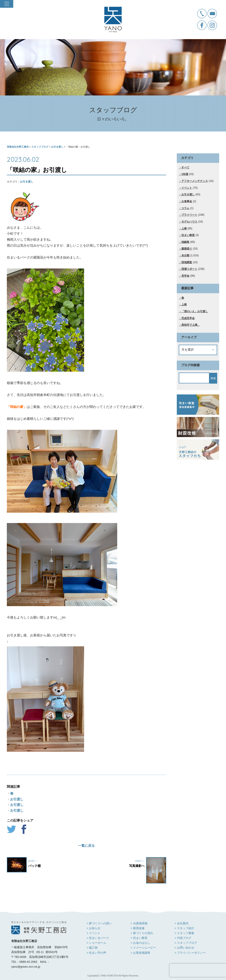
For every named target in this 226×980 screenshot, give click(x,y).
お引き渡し (27, 182)
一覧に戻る (86, 846)
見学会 (185, 276)
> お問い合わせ (184, 948)
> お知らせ (93, 928)
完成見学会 (188, 318)
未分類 (185, 255)
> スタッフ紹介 (184, 928)
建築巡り (187, 249)
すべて (185, 167)
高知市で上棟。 (191, 325)
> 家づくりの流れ (142, 933)
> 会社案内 (181, 923)
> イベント (93, 933)
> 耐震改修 (137, 928)
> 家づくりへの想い (99, 923)
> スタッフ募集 (184, 933)
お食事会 (187, 201)
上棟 (184, 228)
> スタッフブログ (186, 943)
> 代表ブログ (183, 938)
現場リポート (189, 269)
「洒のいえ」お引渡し (195, 311)
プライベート (189, 215)
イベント (187, 188)
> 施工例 (92, 948)
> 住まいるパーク (98, 938)
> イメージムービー (143, 948)
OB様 (185, 174)
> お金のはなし (140, 943)
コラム (185, 208)
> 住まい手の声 (96, 953)
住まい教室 (188, 235)
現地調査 (187, 262)
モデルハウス (189, 222)
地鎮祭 (185, 242)
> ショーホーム (96, 943)
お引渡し (17, 799)
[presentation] (198, 970)
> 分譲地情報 (139, 923)
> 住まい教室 (139, 938)
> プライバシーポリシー (190, 953)
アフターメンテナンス (195, 181)
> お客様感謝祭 (140, 953)
